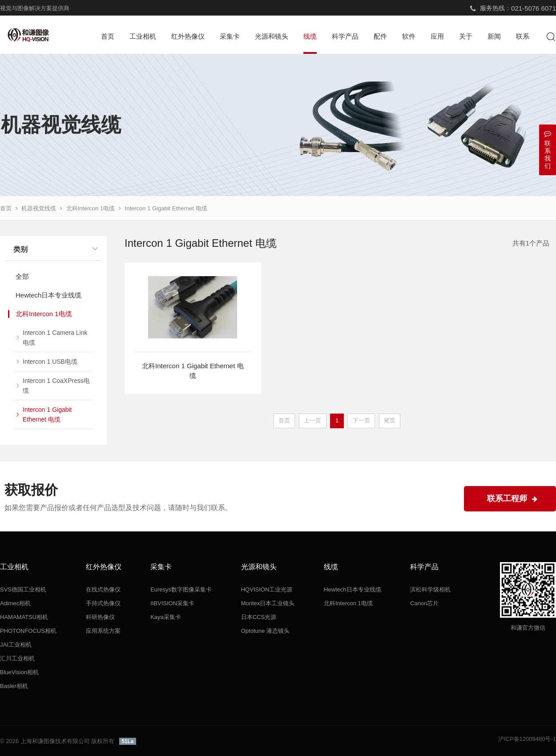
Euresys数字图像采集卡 (181, 589)
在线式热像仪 (103, 589)
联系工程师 (512, 499)
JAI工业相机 (16, 645)
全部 (22, 276)
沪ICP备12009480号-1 (527, 739)
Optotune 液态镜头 (265, 631)
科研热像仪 (100, 617)
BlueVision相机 (19, 672)
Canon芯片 (424, 603)
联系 (523, 36)
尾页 (390, 420)
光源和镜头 (272, 36)
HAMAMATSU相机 (24, 617)
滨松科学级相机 (430, 589)
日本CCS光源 (259, 617)
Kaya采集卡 (166, 617)
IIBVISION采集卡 (172, 603)
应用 (437, 36)
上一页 (312, 420)
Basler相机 (14, 686)
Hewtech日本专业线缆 (48, 295)
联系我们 (548, 150)
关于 (466, 36)
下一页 (361, 420)
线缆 (310, 36)
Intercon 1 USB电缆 (50, 362)
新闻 (494, 36)
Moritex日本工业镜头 (268, 603)
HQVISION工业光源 (267, 589)
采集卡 (230, 36)
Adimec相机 (15, 603)
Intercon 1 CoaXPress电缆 (56, 386)
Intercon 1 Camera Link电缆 (55, 338)
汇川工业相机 (17, 658)
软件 (409, 36)
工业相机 (143, 36)
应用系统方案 (103, 631)
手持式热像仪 (103, 603)
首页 (108, 36)
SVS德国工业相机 (23, 589)
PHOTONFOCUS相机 (28, 631)
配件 (380, 36)
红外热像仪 (188, 36)
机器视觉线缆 (39, 208)
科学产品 (345, 36)
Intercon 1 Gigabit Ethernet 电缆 (166, 208)
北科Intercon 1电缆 (91, 208)
